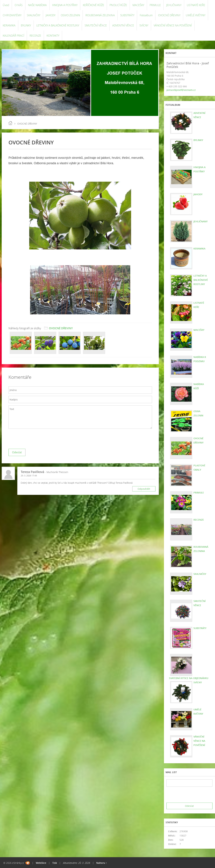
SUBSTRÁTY (127, 15)
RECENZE (35, 36)
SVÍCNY (144, 25)
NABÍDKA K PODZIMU (200, 359)
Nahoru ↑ (102, 863)
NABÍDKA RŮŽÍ (199, 386)
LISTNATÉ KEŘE (196, 5)
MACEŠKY (138, 5)
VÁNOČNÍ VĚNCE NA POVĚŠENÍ (173, 25)
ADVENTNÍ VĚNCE (123, 25)
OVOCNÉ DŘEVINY (169, 15)
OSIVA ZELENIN (198, 413)
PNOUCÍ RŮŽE (118, 5)
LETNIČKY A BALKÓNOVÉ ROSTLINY (58, 25)
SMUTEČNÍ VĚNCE (96, 25)
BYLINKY (26, 25)
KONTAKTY (53, 36)
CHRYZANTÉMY (12, 15)
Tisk (55, 863)
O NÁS (19, 5)
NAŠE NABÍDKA (37, 5)
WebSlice (41, 863)
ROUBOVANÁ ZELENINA (100, 15)
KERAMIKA (9, 25)
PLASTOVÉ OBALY (199, 468)
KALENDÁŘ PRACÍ (13, 36)
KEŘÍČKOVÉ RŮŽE (93, 5)
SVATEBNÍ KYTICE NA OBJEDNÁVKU (189, 678)
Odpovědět (144, 489)
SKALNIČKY (34, 15)
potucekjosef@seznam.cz (181, 90)
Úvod (6, 5)
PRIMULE (155, 5)
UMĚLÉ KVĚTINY (196, 15)
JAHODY (51, 15)
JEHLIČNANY (174, 5)
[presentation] (34, 438)
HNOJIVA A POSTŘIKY (65, 5)
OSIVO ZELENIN (70, 15)
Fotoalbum (146, 15)
